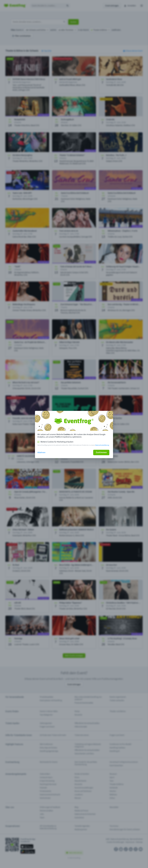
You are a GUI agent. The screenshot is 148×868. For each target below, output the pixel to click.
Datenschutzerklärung (102, 445)
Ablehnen (41, 452)
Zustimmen (101, 452)
